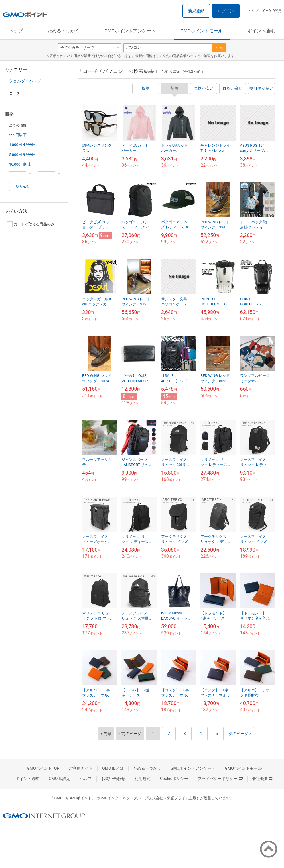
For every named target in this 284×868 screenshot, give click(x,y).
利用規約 (143, 779)
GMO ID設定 (272, 11)
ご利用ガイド (81, 768)
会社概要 (263, 779)
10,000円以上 (20, 164)
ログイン (226, 11)
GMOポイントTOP (43, 768)
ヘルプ (253, 11)
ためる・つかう (64, 31)
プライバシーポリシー (220, 779)
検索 (219, 48)
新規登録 (196, 11)
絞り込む (23, 186)
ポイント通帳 (261, 31)
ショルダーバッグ (25, 81)
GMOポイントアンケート (130, 31)
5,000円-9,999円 (22, 155)
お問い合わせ (113, 779)
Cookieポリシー (174, 779)
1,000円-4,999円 (22, 145)
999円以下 (18, 135)
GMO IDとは (113, 768)
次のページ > (240, 734)
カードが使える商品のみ (31, 224)
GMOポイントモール (202, 31)
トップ (16, 31)
